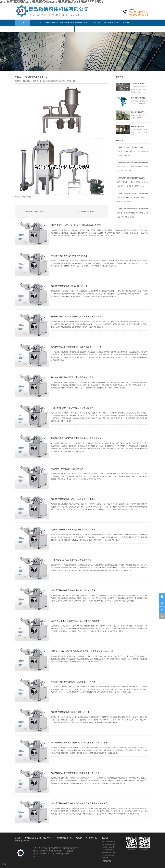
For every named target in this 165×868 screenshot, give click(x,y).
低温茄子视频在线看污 (108, 844)
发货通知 (97, 23)
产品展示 (37, 23)
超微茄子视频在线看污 (108, 842)
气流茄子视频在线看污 (23, 197)
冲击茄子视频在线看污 (108, 853)
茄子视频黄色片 (52, 23)
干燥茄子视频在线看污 (108, 855)
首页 (23, 23)
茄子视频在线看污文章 (65, 838)
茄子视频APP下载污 (47, 838)
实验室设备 (105, 858)
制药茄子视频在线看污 (108, 850)
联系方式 (126, 23)
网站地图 (36, 857)
